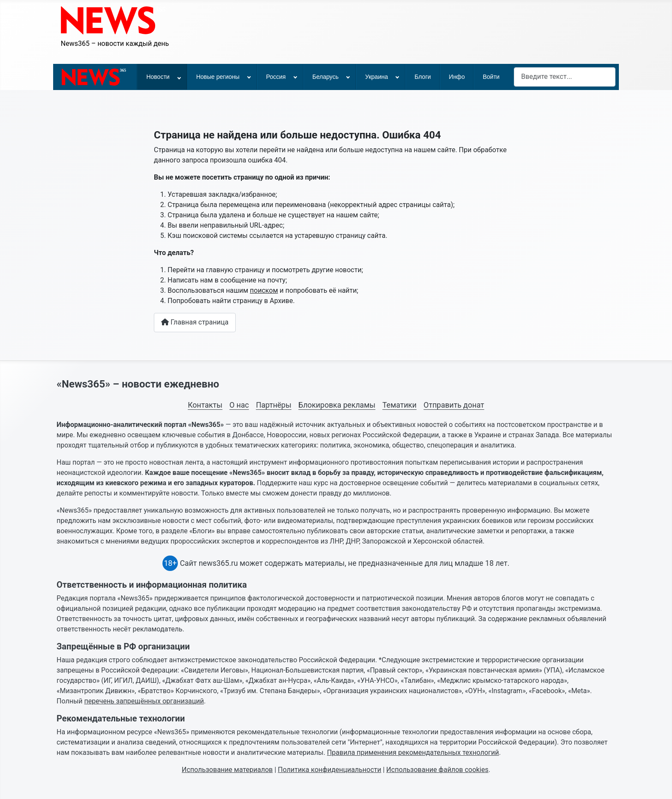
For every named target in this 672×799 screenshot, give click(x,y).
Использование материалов (227, 770)
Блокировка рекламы (337, 405)
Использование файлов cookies (437, 770)
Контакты (205, 405)
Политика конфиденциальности (329, 770)
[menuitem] (95, 77)
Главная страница (195, 322)
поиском (264, 290)
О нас (239, 405)
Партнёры (274, 405)
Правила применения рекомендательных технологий (413, 752)
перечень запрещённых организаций (144, 701)
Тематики (399, 405)
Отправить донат (454, 405)
